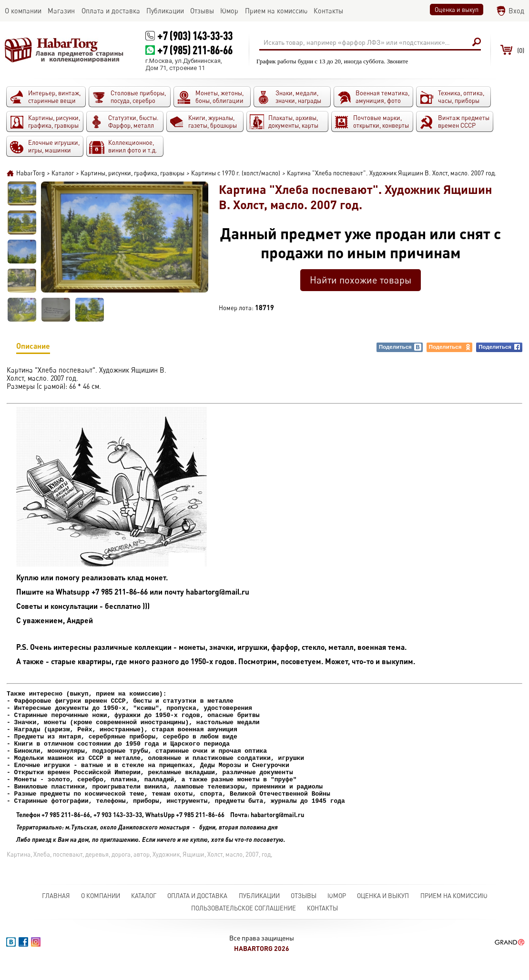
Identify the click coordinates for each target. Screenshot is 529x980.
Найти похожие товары (361, 280)
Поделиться (400, 347)
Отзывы (304, 909)
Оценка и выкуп (457, 10)
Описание (33, 348)
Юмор (337, 909)
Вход (516, 11)
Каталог (144, 909)
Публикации (259, 909)
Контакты (322, 921)
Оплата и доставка (197, 909)
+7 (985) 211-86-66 (195, 50)
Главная (56, 909)
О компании (101, 909)
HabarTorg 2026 (262, 962)
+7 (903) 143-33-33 (195, 35)
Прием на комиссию (454, 909)
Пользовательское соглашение (244, 921)
